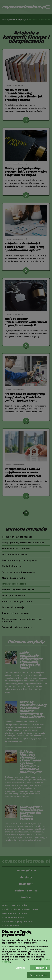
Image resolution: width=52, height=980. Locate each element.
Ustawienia (21, 968)
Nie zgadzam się (40, 968)
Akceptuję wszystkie (38, 975)
